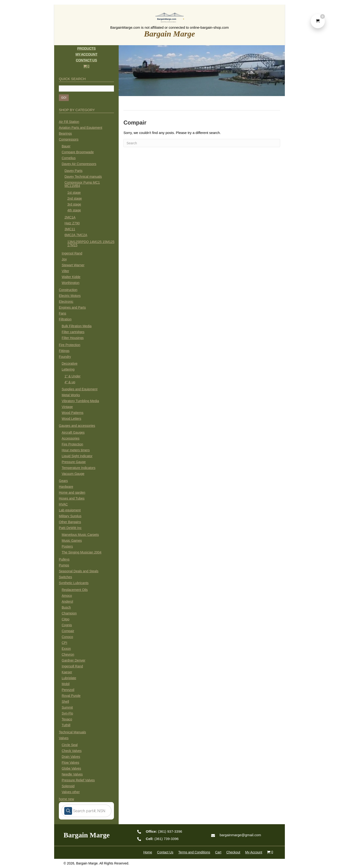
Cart (218, 852)
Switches (65, 577)
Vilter (65, 271)
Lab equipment (70, 510)
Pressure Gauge (74, 462)
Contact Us (165, 852)
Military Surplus (70, 516)
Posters (67, 546)
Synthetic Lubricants (74, 583)
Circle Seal (70, 745)
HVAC (63, 504)
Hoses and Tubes (72, 498)
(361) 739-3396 (162, 839)
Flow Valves (70, 763)
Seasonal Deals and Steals (79, 571)
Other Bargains (70, 522)
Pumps (64, 565)
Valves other (71, 792)
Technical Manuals (72, 732)
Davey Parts (73, 171)
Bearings (65, 133)
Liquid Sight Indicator (77, 456)
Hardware (66, 487)
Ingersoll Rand (72, 666)
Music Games (72, 541)
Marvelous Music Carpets (80, 535)
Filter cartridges (73, 332)
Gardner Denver (73, 660)
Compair (68, 631)
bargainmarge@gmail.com (240, 835)
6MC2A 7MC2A (76, 235)
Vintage (67, 407)
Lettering (68, 369)
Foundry (65, 357)
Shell (65, 702)
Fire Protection (70, 345)
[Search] (202, 143)
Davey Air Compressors (79, 164)
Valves (64, 738)
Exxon (66, 649)
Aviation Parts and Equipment (81, 128)
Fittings (64, 351)
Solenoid (68, 786)
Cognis (67, 625)
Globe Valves (71, 768)
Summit (67, 707)
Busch (66, 607)
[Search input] (86, 89)
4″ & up (70, 382)
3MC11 (70, 229)
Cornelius (69, 158)
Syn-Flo (67, 713)
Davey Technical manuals (83, 177)
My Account (254, 852)
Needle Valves (72, 774)
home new (67, 799)
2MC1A (70, 217)
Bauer (66, 146)
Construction (68, 290)
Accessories (71, 438)
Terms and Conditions (194, 852)
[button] (64, 98)
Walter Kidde (71, 277)
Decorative (70, 363)
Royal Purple (71, 696)
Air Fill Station (69, 122)
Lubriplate (69, 678)
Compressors (69, 139)
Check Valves (72, 751)
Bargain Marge (169, 34)
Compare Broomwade (78, 152)
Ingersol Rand (72, 253)
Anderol (67, 602)
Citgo (66, 619)
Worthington (71, 283)
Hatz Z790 (72, 223)
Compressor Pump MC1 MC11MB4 (82, 184)
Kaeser (67, 672)
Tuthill (66, 725)
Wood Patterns (73, 413)
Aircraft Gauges (73, 432)
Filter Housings (73, 338)
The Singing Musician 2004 (82, 552)
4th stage (74, 210)
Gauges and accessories (77, 426)
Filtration (65, 319)
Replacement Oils (75, 590)
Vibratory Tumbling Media (80, 401)
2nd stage (75, 198)
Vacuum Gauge (73, 474)
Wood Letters (71, 419)
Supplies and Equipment (80, 389)
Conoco (67, 637)
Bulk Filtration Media (77, 326)
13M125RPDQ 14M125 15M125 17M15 (91, 243)
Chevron (68, 654)
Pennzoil (68, 690)
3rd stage (74, 204)
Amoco (67, 596)
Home (148, 852)
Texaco (67, 719)
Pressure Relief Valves (78, 780)
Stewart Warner (73, 265)
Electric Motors (70, 296)
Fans (63, 313)
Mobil (66, 684)
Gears (63, 481)
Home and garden (72, 493)
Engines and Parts (72, 307)
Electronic (66, 302)
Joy (64, 259)
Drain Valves (71, 757)
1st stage (74, 193)
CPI (64, 643)
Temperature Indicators (79, 468)
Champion (69, 613)
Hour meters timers (76, 450)
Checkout (233, 852)
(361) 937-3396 (164, 831)
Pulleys (64, 559)
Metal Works (71, 395)
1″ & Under (73, 376)
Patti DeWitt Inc (70, 528)
